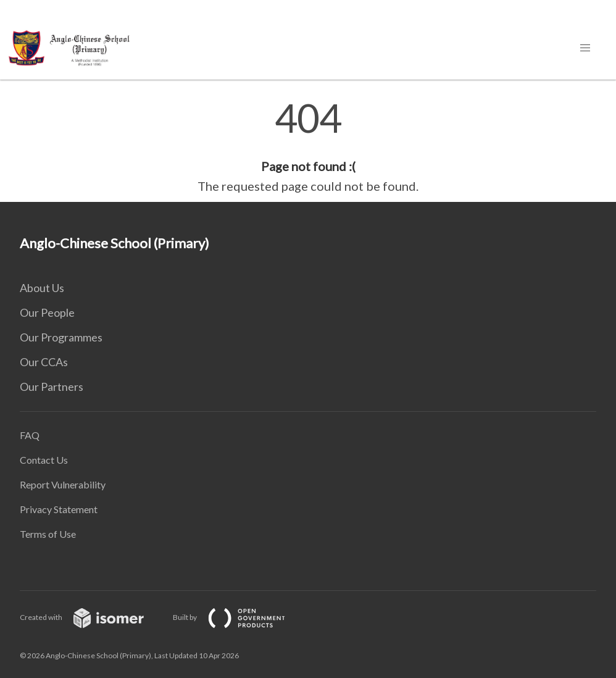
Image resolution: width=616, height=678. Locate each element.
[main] (308, 147)
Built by (239, 617)
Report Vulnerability (63, 484)
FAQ (30, 435)
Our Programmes (61, 337)
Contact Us (44, 460)
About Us (42, 288)
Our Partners (52, 387)
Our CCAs (44, 362)
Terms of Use (48, 534)
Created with (92, 617)
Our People (47, 312)
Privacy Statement (59, 509)
